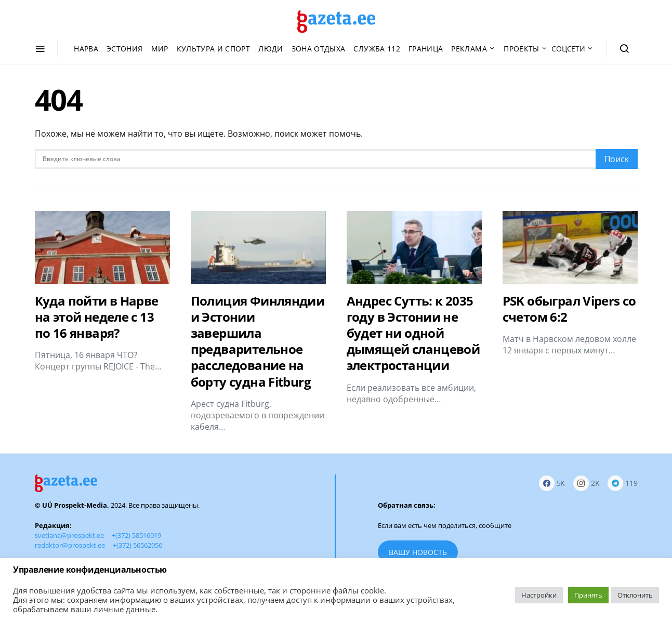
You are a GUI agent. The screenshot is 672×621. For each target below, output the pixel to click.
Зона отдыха (319, 49)
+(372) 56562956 (137, 545)
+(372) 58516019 (136, 535)
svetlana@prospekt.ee (69, 535)
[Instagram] (587, 484)
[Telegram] (622, 484)
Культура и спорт (214, 49)
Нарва (86, 49)
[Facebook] (552, 484)
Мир (160, 49)
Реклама (469, 49)
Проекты (521, 49)
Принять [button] (588, 595)
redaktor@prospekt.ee (70, 545)
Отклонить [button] (635, 595)
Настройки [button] (539, 595)
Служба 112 (377, 49)
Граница (426, 49)
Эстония (124, 49)
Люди (271, 49)
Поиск (617, 159)
